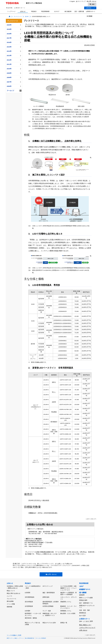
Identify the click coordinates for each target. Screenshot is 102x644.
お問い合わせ (91, 1)
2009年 (14, 73)
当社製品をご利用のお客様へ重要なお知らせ (15, 587)
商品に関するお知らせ (13, 593)
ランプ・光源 (47, 611)
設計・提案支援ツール (86, 603)
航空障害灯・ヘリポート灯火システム (33, 614)
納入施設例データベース (85, 589)
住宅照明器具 (29, 606)
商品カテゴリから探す (49, 623)
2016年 (14, 42)
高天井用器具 (29, 602)
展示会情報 (10, 601)
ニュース (9, 596)
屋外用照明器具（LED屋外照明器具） (51, 603)
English (72, 1)
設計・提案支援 (79, 11)
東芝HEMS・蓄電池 (31, 618)
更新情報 (9, 607)
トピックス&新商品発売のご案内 (33, 587)
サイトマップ (81, 1)
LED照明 (27, 593)
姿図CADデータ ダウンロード (87, 607)
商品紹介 (34, 11)
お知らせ (23, 11)
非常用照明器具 (30, 597)
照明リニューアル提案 (86, 598)
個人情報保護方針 (30, 638)
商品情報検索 (45, 11)
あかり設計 (83, 615)
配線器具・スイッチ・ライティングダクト (68, 607)
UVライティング (48, 586)
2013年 (14, 56)
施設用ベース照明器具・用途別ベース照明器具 (68, 594)
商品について (11, 591)
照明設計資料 (83, 600)
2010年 (14, 69)
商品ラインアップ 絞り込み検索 (32, 624)
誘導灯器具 (46, 597)
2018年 (14, 34)
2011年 (14, 64)
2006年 (14, 86)
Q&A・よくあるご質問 (86, 621)
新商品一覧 (64, 623)
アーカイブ (14, 91)
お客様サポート (91, 11)
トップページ (11, 11)
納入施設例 (68, 11)
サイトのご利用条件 (41, 638)
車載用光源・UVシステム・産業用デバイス (50, 614)
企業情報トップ (90, 8)
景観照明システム (66, 602)
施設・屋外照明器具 (49, 593)
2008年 (14, 77)
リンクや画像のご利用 (14, 635)
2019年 (14, 29)
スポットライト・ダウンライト (68, 598)
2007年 (14, 82)
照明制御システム (66, 611)
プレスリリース (18, 17)
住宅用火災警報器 (48, 606)
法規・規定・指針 (85, 610)
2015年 (14, 47)
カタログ (57, 11)
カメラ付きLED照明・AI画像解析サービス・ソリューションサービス (68, 588)
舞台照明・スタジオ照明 (68, 613)
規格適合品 (83, 613)
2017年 (14, 38)
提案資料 (82, 595)
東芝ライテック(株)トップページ (15, 638)
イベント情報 (11, 604)
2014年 (27, 17)
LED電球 (27, 611)
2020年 (14, 25)
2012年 (14, 60)
